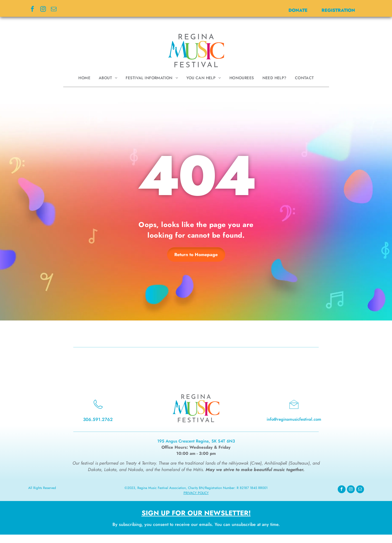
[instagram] (43, 10)
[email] (54, 10)
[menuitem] (84, 78)
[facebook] (32, 10)
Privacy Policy (196, 493)
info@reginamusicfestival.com (294, 419)
